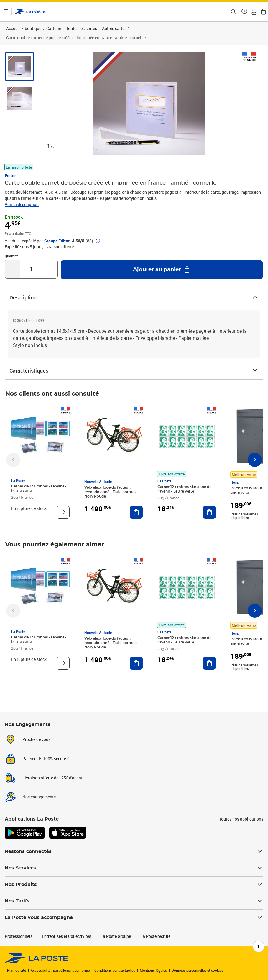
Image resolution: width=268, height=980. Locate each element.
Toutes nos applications (241, 819)
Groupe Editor (57, 241)
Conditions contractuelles (115, 970)
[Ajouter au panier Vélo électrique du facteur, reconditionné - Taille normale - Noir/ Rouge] (136, 512)
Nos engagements (39, 797)
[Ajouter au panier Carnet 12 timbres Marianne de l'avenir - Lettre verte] (209, 512)
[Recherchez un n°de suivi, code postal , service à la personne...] (233, 12)
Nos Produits (134, 885)
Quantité (11, 256)
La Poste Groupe (116, 936)
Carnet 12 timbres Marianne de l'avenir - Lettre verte (184, 489)
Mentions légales (153, 970)
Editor (10, 176)
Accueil (13, 28)
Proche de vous (36, 739)
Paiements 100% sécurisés (47, 759)
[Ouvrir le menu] (6, 12)
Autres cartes (114, 28)
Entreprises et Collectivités (66, 936)
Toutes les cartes (82, 28)
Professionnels (19, 936)
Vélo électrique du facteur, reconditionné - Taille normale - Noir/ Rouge (112, 492)
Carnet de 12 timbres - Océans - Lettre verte (39, 489)
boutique (33, 28)
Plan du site (17, 970)
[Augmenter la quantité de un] (50, 269)
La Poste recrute (155, 936)
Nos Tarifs (134, 901)
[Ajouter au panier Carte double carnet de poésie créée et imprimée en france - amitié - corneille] (162, 270)
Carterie (54, 28)
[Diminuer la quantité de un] (13, 269)
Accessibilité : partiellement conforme (60, 970)
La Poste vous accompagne (134, 918)
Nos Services (134, 868)
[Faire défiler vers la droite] (255, 460)
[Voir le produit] (63, 512)
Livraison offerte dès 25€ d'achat (52, 778)
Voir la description (22, 204)
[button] (244, 12)
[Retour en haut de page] (259, 946)
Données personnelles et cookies (197, 970)
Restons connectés (134, 851)
